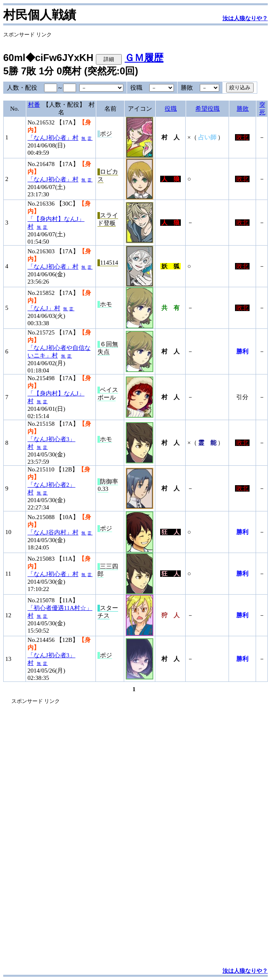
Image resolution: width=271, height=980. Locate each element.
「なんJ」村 (44, 308)
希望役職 (207, 109)
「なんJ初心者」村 (53, 138)
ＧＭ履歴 (144, 58)
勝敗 (243, 109)
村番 (34, 105)
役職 (171, 109)
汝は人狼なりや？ (245, 18)
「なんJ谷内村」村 (53, 532)
